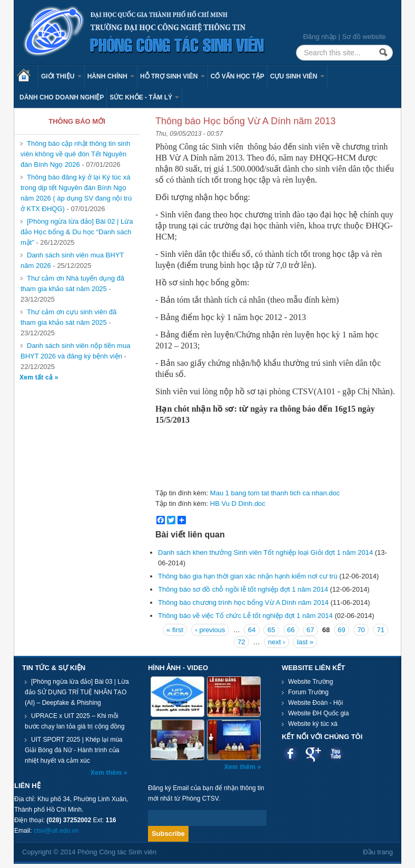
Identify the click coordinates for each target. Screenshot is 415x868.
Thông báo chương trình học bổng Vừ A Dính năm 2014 (244, 602)
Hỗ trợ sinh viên (172, 76)
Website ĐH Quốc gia (319, 713)
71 (380, 630)
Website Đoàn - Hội (315, 703)
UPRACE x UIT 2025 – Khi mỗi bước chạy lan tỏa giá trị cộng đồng (75, 721)
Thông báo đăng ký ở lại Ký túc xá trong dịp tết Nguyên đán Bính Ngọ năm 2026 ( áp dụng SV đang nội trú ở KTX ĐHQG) (76, 193)
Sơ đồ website (364, 37)
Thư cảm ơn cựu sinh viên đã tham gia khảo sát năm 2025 (68, 317)
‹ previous (210, 630)
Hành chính (111, 76)
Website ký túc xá (313, 724)
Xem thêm (107, 773)
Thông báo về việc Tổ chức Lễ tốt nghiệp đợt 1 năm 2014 (245, 616)
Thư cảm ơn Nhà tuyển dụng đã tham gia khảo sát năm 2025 (72, 283)
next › (277, 642)
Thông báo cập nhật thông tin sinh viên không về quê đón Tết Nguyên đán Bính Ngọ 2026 (75, 154)
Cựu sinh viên (297, 76)
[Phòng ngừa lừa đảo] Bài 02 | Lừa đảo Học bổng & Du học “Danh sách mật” (77, 232)
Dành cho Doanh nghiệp (62, 97)
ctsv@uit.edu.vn (56, 831)
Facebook (290, 754)
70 (361, 630)
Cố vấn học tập (238, 76)
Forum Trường (308, 692)
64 (252, 630)
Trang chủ (27, 76)
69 (341, 630)
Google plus (313, 754)
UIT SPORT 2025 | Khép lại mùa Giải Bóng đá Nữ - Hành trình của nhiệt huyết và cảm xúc (74, 750)
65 (271, 630)
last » (305, 642)
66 (291, 630)
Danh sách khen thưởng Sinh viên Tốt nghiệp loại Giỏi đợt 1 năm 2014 (265, 552)
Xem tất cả (37, 377)
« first (175, 630)
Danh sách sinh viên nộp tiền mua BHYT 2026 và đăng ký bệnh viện (75, 351)
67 (310, 630)
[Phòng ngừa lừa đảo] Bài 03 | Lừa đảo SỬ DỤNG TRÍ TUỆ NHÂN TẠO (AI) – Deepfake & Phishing (77, 692)
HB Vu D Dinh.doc (238, 503)
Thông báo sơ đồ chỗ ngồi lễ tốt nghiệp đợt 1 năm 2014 (243, 589)
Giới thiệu (61, 76)
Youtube (336, 754)
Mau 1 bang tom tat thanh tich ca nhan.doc (275, 493)
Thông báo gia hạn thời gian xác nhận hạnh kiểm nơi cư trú (248, 576)
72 (241, 642)
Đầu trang (378, 852)
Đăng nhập (319, 37)
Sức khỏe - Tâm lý (144, 97)
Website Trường (310, 682)
